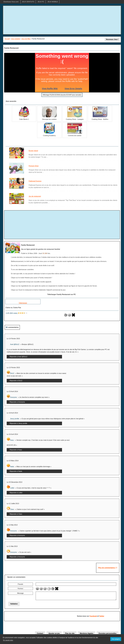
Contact (40, 633)
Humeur (20, 589)
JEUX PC (41, 2)
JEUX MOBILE (53, 2)
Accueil (7, 39)
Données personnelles (108, 633)
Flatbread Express (35, 181)
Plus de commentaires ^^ (108, 568)
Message (20, 593)
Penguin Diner (34, 166)
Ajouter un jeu (54, 633)
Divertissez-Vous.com (11, 2)
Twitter (102, 616)
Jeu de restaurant (35, 196)
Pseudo (20, 584)
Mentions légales (87, 633)
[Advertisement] (62, 20)
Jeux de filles (26, 39)
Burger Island (33, 151)
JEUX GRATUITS (28, 2)
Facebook (93, 616)
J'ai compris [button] (116, 639)
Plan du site (70, 633)
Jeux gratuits (16, 39)
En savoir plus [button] (8, 640)
